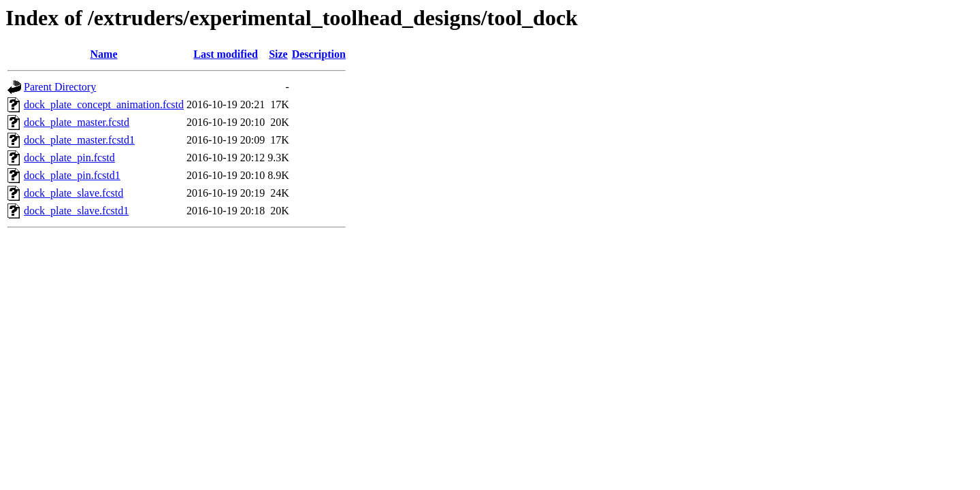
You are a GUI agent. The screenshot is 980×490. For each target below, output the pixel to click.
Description (319, 54)
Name (104, 54)
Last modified (226, 54)
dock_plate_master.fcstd (77, 122)
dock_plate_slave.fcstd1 (76, 211)
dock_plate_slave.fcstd (73, 193)
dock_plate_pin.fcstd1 (72, 175)
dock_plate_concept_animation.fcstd (104, 104)
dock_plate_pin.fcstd (69, 158)
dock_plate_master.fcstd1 (79, 140)
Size (278, 54)
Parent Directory (60, 87)
